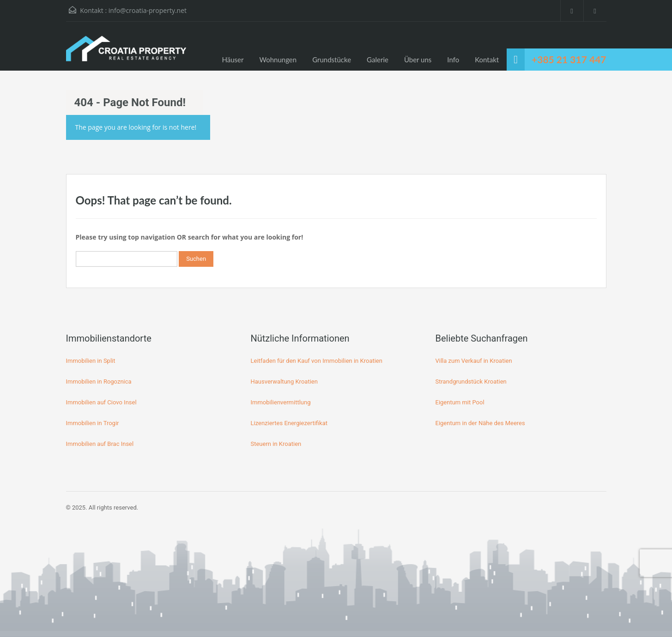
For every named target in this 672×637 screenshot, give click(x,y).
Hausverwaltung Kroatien (284, 382)
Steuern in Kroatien (276, 444)
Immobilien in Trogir (93, 423)
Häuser (233, 60)
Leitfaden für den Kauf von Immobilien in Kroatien (317, 361)
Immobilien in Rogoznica (99, 382)
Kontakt (487, 60)
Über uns (418, 60)
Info (453, 60)
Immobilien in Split (91, 361)
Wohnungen (278, 60)
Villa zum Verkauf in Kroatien (474, 361)
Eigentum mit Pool (460, 402)
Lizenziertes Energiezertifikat (289, 423)
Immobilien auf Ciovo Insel (101, 402)
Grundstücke (332, 60)
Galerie (378, 60)
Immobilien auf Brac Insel (100, 444)
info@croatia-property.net (148, 10)
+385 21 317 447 (569, 59)
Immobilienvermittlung (281, 402)
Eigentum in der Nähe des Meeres (480, 423)
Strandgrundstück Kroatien (471, 382)
